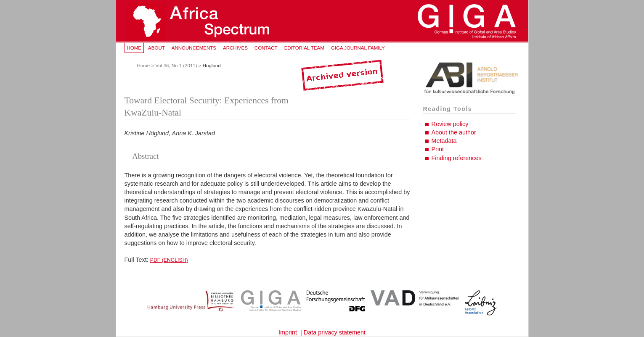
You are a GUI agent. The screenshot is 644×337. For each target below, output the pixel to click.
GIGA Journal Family (358, 48)
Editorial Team (304, 48)
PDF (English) (169, 260)
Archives (235, 48)
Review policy (450, 124)
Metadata (444, 141)
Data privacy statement (335, 332)
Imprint (288, 332)
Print (438, 149)
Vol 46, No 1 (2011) (176, 66)
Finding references (457, 158)
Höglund (212, 66)
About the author (454, 132)
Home (134, 48)
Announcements (194, 48)
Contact (266, 48)
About (156, 48)
